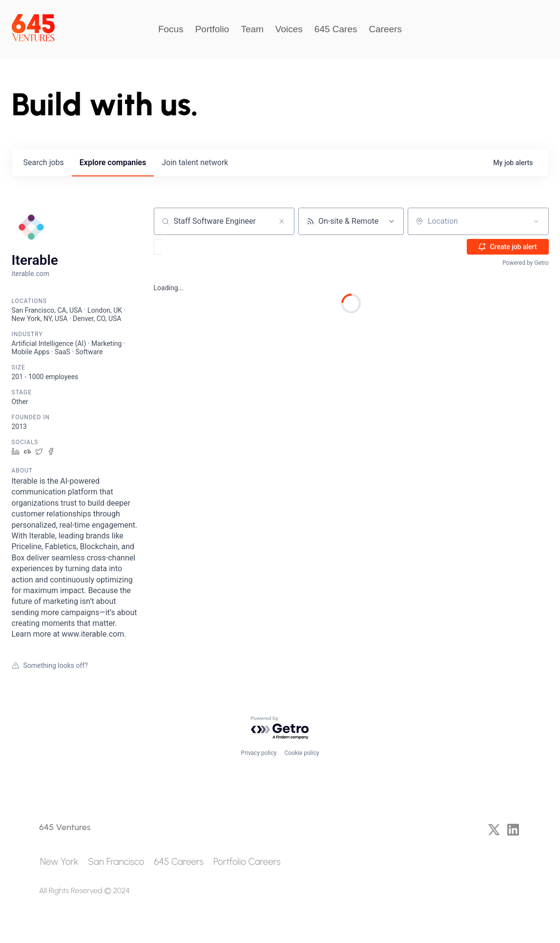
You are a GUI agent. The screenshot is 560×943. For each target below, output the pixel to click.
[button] (186, 247)
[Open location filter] (536, 221)
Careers (386, 29)
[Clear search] (282, 221)
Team (252, 29)
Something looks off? (50, 665)
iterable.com (31, 274)
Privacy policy (259, 753)
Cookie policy (301, 753)
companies (113, 162)
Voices (289, 29)
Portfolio (212, 29)
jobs (44, 162)
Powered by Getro (525, 263)
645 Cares (336, 29)
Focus (171, 29)
